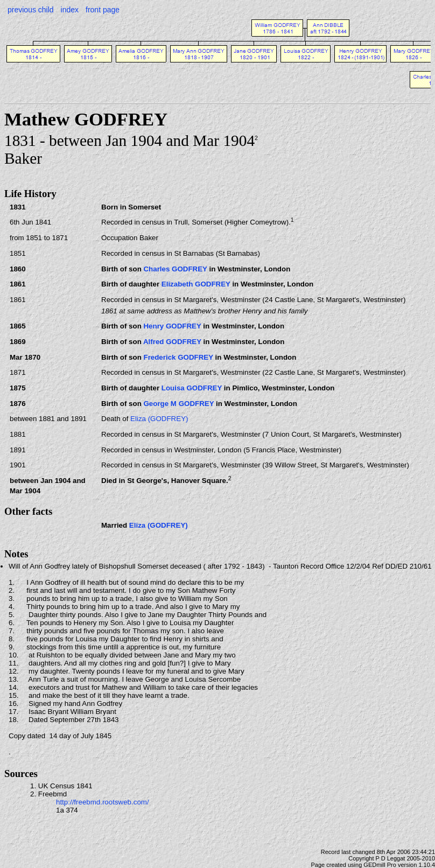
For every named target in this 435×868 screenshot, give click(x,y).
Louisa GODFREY (192, 388)
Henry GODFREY (172, 326)
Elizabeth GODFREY (196, 284)
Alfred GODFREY (172, 342)
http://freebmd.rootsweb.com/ (103, 802)
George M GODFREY (178, 404)
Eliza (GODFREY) (159, 419)
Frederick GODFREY (178, 357)
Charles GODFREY (175, 269)
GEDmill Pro (380, 865)
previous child (31, 10)
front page (103, 10)
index (70, 10)
